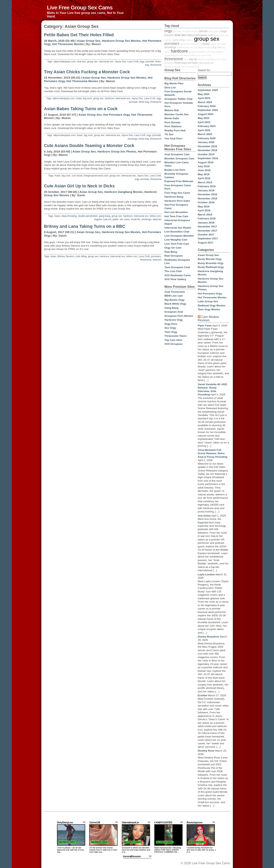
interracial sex (106, 62)
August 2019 (206, 162)
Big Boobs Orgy (175, 300)
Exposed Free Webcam (179, 181)
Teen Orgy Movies (209, 309)
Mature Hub (172, 110)
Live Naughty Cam (176, 240)
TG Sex (169, 134)
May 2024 (204, 94)
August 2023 (206, 114)
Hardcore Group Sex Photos (117, 152)
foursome (187, 31)
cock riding (81, 256)
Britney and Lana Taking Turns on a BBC (85, 226)
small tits (136, 219)
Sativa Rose (214, 31)
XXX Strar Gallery (175, 279)
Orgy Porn (171, 324)
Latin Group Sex (208, 301)
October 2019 (206, 154)
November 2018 (208, 198)
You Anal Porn (173, 138)
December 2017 (208, 227)
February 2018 (207, 218)
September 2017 (208, 238)
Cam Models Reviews (208, 318)
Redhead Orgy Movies (212, 306)
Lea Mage (199, 47)
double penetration (88, 216)
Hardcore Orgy (174, 320)
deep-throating (69, 216)
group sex (92, 62)
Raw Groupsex (174, 256)
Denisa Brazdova (208, 637)
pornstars (156, 256)
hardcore (109, 98)
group (199, 44)
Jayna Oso (120, 62)
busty (206, 44)
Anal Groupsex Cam (177, 154)
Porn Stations (173, 126)
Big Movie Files (174, 83)
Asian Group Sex (89, 41)
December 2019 (208, 146)
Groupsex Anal (174, 312)
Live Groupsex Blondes (179, 236)
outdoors (189, 40)
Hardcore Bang (174, 197)
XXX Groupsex (174, 344)
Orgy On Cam (173, 248)
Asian (79, 98)
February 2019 (207, 186)
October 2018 (206, 202)
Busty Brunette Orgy (211, 263)
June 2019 (204, 170)
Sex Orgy (170, 328)
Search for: (204, 70)
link (271, 807)
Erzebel (203, 695)
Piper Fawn (205, 325)
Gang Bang (172, 308)
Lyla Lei (107, 219)
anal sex (81, 62)
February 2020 (207, 138)
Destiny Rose (206, 751)
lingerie (98, 219)
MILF (186, 59)
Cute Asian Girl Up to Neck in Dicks (79, 186)
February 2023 (207, 126)
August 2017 (206, 243)
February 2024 (207, 106)
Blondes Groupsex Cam (179, 158)
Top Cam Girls (173, 340)
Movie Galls (172, 118)
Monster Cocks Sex (177, 114)
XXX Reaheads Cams (178, 275)
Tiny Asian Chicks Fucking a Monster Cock (87, 72)
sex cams (125, 219)
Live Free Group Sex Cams (80, 7)
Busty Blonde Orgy (210, 259)
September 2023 (208, 110)
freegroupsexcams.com (96, 176)
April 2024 (204, 98)
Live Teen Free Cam (177, 244)
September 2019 (208, 158)
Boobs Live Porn (175, 170)
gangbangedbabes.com (199, 52)
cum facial (77, 176)
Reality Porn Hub (175, 130)
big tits (193, 59)
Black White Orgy (175, 304)
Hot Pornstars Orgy (116, 115)
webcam (157, 219)
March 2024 (205, 102)
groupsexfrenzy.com (174, 55)
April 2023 (204, 122)
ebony (187, 55)
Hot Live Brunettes (176, 212)
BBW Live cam (174, 296)
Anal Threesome (175, 292)
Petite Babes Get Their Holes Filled (79, 35)
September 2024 (208, 90)
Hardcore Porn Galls (177, 201)
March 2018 (205, 215)
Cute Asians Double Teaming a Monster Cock (89, 146)
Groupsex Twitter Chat (179, 99)
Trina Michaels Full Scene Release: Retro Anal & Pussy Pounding (213, 453)
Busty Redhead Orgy (211, 267)
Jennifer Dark (193, 67)
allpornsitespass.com (65, 62)
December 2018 (208, 194)
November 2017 (208, 231)
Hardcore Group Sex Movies (121, 41)
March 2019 (205, 182)
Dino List (170, 88)
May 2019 (204, 174)
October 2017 (206, 235)
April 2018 (204, 210)
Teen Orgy (171, 332)
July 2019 (204, 166)
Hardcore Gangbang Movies (124, 192)
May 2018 (204, 207)
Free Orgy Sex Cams (177, 193)
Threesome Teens (176, 336)
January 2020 (206, 142)
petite (116, 219)
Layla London (206, 574)
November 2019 (208, 150)
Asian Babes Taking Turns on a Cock (81, 109)
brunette (208, 47)
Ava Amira (204, 516)
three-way (144, 102)
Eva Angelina (217, 52)
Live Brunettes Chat (177, 232)
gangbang (169, 63)
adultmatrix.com (221, 35)
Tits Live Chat (173, 271)
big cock (88, 98)
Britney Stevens (66, 256)
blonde (203, 31)
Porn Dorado (172, 122)
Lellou (213, 44)
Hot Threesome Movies (68, 44)
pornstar (150, 62)
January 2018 (206, 223)
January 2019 (206, 190)
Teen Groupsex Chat (177, 267)
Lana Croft (133, 62)
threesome (156, 65)
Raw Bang (171, 252)
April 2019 (204, 178)
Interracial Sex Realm (178, 228)
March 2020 (205, 134)
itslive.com (155, 216)
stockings (132, 139)
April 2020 (204, 130)
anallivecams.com (185, 47)
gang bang (105, 216)
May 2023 (204, 118)
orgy (142, 62)
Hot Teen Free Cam (176, 216)
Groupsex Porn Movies (179, 316)
